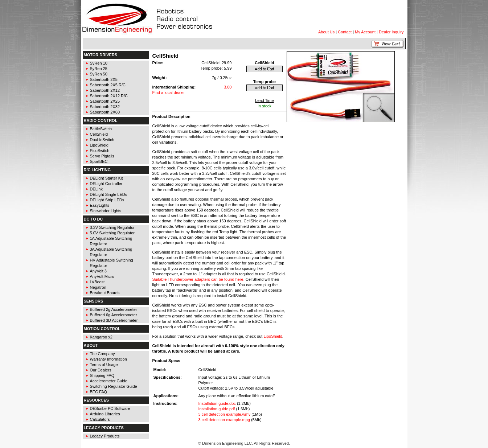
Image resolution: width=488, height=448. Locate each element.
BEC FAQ (99, 392)
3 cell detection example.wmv (225, 414)
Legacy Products (105, 436)
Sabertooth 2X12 (105, 90)
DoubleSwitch (102, 140)
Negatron (98, 287)
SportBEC (99, 161)
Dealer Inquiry (391, 32)
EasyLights (100, 205)
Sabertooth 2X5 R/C (108, 85)
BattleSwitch (101, 129)
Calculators (100, 419)
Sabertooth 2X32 (105, 107)
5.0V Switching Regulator (112, 233)
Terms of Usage (104, 365)
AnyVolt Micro (102, 276)
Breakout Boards (105, 293)
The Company (102, 354)
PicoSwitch (100, 151)
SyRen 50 (99, 74)
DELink (96, 189)
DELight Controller (106, 184)
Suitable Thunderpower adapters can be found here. (198, 279)
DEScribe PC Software (110, 408)
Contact (345, 32)
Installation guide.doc (217, 403)
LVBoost (97, 282)
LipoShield (99, 145)
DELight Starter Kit (106, 178)
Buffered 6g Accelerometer (114, 315)
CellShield (99, 134)
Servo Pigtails (102, 156)
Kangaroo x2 (101, 337)
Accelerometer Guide (109, 381)
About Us (326, 32)
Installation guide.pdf (217, 409)
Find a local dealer (169, 93)
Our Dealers (101, 370)
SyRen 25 (99, 69)
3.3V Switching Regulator (112, 227)
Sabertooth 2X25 (105, 101)
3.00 (228, 87)
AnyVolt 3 (98, 271)
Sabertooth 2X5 (104, 79)
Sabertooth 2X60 (105, 112)
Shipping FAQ (102, 375)
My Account (365, 32)
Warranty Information (108, 359)
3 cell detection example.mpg (224, 420)
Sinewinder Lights (106, 211)
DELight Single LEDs (109, 194)
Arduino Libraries (105, 414)
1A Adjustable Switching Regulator (111, 241)
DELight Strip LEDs (107, 200)
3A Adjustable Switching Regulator (111, 252)
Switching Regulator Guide (114, 386)
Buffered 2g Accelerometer (114, 309)
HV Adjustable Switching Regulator (112, 263)
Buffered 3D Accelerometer (114, 320)
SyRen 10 (99, 63)
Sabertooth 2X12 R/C (109, 96)
